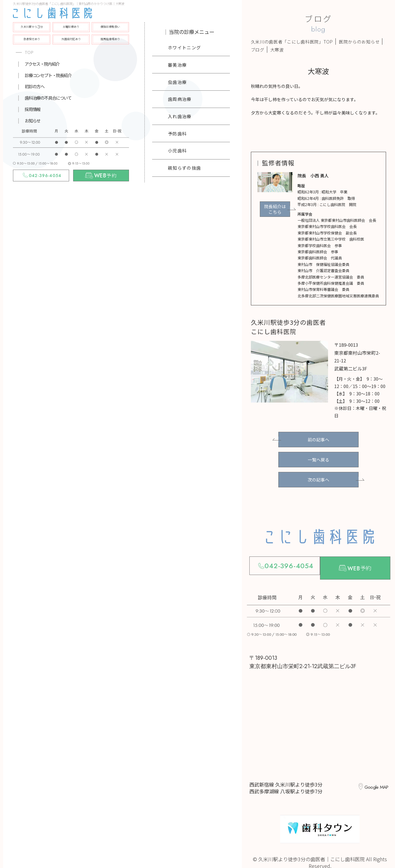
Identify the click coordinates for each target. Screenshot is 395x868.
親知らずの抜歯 (185, 168)
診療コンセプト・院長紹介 (48, 75)
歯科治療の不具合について (48, 98)
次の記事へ (318, 472)
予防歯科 (177, 134)
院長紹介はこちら (275, 209)
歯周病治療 (180, 99)
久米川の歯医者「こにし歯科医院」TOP (292, 42)
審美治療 (177, 65)
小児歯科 (177, 151)
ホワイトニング (185, 48)
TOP (29, 52)
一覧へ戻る (318, 455)
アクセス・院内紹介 (42, 64)
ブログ (258, 50)
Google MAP (374, 774)
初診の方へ (34, 86)
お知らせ (32, 121)
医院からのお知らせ (359, 42)
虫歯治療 (177, 82)
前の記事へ (318, 438)
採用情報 (32, 109)
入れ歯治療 (180, 116)
